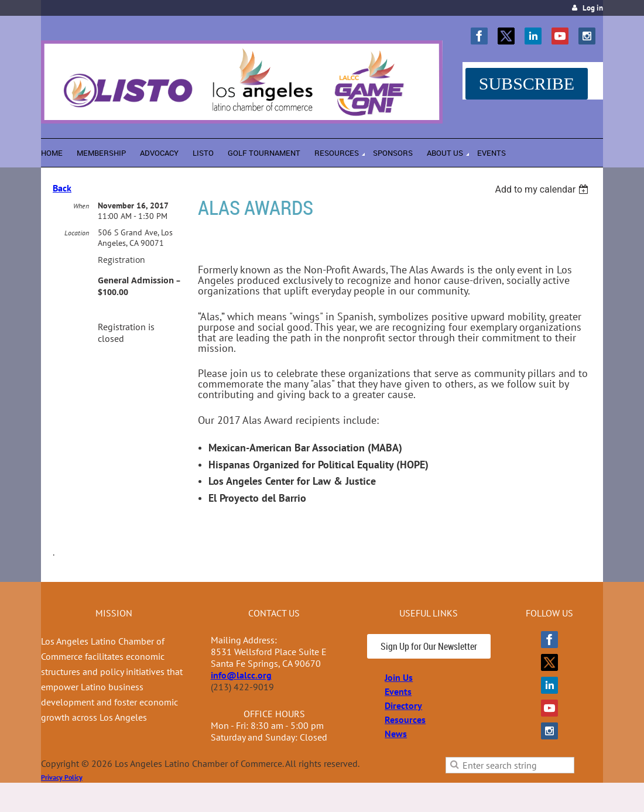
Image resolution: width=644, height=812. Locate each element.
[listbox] (543, 189)
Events (398, 691)
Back (62, 188)
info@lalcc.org (241, 675)
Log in (593, 8)
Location (77, 233)
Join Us (399, 677)
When (81, 206)
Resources (405, 720)
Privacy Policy (62, 777)
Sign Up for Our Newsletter (429, 646)
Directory (403, 705)
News (396, 734)
